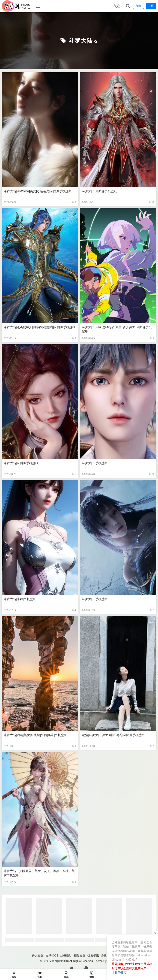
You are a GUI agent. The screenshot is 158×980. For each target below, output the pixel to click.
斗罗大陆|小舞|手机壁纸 (20, 599)
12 (152, 202)
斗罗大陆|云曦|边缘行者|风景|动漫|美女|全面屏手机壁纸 (117, 329)
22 (152, 474)
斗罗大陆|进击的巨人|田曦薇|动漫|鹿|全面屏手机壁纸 (40, 327)
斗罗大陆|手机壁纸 (95, 463)
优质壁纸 (93, 955)
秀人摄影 (38, 955)
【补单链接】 (120, 973)
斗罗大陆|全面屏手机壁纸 (99, 191)
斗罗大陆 (81, 41)
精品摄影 (80, 955)
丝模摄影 (66, 955)
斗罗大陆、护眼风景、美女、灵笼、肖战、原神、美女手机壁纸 (39, 873)
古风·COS (52, 955)
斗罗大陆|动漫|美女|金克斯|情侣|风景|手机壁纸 (35, 735)
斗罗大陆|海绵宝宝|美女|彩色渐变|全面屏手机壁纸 (38, 191)
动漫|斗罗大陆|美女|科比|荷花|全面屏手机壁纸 (113, 735)
